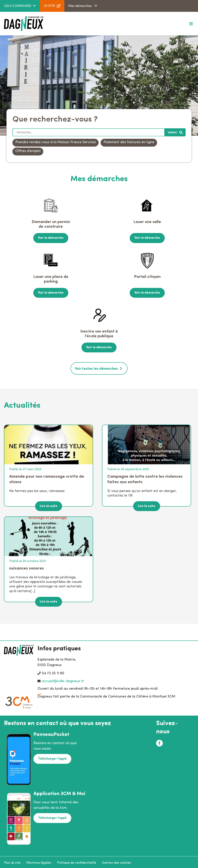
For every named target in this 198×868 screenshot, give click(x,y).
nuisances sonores (27, 567)
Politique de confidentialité (77, 861)
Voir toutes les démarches (96, 367)
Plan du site (12, 861)
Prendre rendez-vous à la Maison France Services (56, 142)
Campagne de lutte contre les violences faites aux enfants (145, 478)
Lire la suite (49, 505)
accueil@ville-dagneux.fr (63, 680)
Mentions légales (39, 861)
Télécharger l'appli (52, 757)
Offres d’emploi (28, 151)
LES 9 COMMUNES (18, 6)
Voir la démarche (51, 238)
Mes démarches (80, 6)
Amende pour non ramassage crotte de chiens (47, 478)
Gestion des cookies (116, 861)
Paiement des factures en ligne (129, 142)
